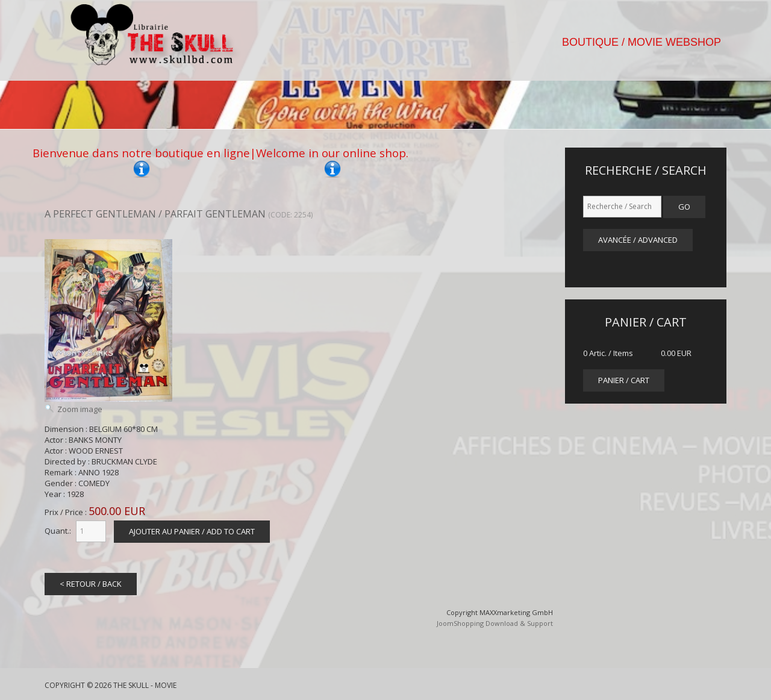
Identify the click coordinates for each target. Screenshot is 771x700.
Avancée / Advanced (638, 240)
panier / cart (624, 380)
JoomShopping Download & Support (495, 623)
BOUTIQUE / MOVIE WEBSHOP (641, 42)
